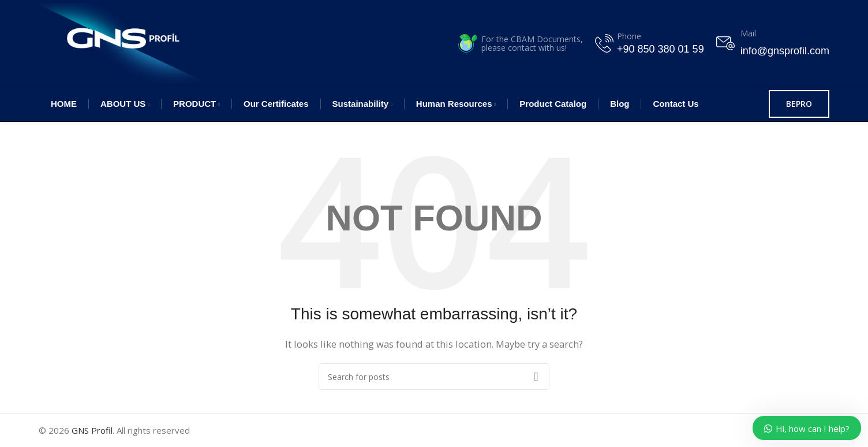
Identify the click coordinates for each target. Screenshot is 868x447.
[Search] (434, 377)
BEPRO (799, 104)
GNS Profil (92, 430)
